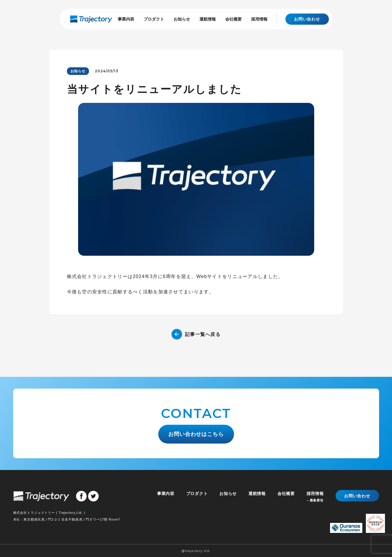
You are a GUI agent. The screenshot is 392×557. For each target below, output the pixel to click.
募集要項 (317, 500)
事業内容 (126, 19)
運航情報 (208, 19)
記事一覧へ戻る (203, 334)
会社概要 (233, 19)
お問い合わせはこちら (196, 433)
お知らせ (182, 19)
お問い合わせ (307, 19)
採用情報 (259, 19)
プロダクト (154, 19)
